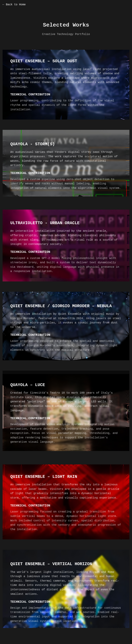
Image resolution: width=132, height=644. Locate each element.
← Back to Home (14, 5)
